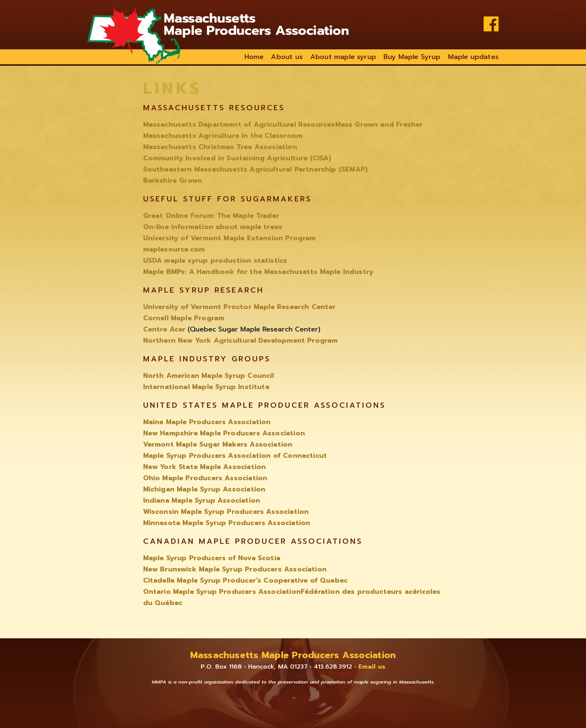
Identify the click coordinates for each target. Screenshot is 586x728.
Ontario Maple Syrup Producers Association (222, 592)
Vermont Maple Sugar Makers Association (218, 444)
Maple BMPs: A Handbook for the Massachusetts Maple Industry (258, 272)
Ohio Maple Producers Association (205, 478)
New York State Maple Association (205, 467)
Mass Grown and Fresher (379, 124)
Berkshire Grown (173, 181)
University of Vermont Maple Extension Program (229, 238)
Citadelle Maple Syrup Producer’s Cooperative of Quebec (246, 580)
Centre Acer (164, 329)
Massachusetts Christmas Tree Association (220, 147)
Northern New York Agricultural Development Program (240, 340)
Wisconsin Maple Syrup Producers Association (226, 512)
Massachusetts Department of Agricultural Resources (239, 124)
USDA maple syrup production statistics (215, 260)
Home (254, 57)
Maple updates (473, 57)
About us (287, 57)
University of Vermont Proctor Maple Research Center (240, 307)
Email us (372, 667)
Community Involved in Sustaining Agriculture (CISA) (237, 158)
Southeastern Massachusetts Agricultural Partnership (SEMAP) (256, 169)
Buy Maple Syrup (412, 57)
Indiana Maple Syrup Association (202, 500)
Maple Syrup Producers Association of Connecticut (235, 456)
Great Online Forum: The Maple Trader (211, 216)
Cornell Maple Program (184, 318)
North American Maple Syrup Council (209, 376)
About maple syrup (343, 57)
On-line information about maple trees (213, 227)
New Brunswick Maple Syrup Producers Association (235, 569)
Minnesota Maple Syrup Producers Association (227, 523)
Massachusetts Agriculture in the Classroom (223, 136)
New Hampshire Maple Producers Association (224, 433)
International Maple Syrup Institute (206, 387)
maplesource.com (174, 249)
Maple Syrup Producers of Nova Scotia (212, 558)
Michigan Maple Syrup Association (204, 489)
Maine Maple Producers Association (207, 422)
